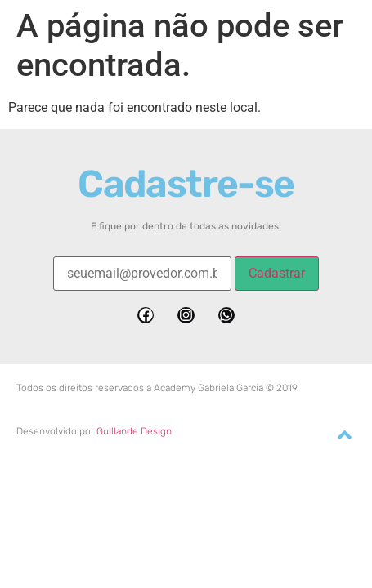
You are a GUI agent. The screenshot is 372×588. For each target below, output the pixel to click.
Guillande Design (134, 431)
